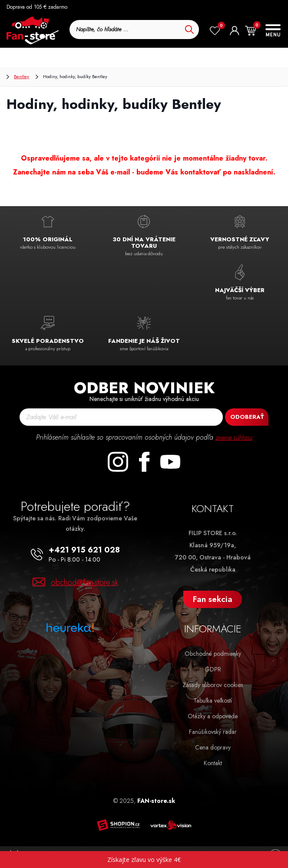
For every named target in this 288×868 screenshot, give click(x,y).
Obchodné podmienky (213, 654)
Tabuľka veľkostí (213, 700)
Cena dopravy (213, 747)
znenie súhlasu (234, 437)
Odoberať (247, 417)
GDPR (213, 669)
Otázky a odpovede (213, 716)
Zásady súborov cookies (213, 685)
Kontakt (213, 763)
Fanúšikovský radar (213, 732)
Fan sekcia (213, 599)
